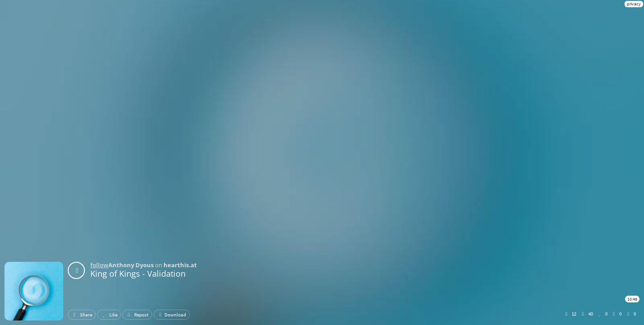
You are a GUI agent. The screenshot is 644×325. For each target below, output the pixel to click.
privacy (634, 4)
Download (172, 315)
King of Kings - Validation (138, 274)
